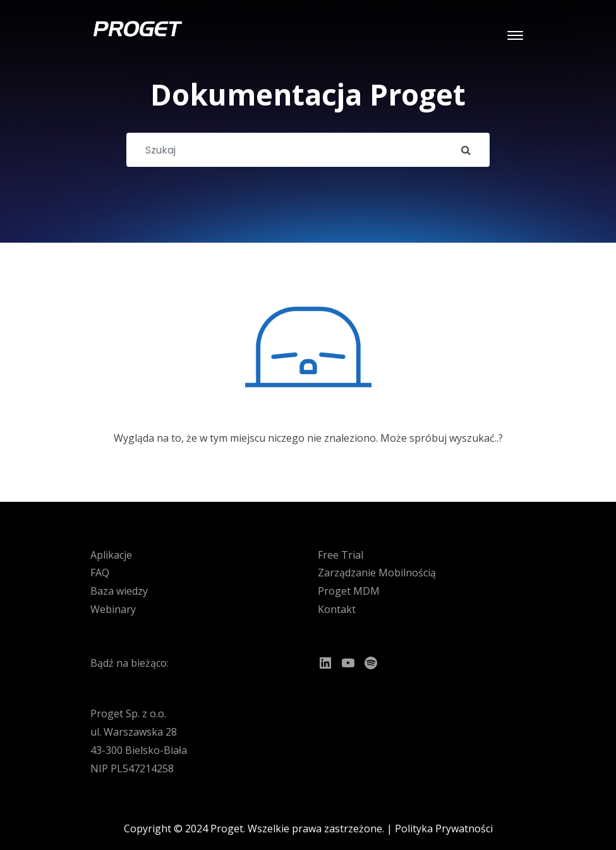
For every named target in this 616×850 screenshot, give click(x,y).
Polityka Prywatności (444, 829)
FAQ (100, 573)
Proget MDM (349, 591)
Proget (227, 829)
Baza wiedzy (119, 591)
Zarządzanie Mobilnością (377, 573)
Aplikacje (111, 555)
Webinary (113, 609)
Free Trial (341, 555)
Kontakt (337, 609)
